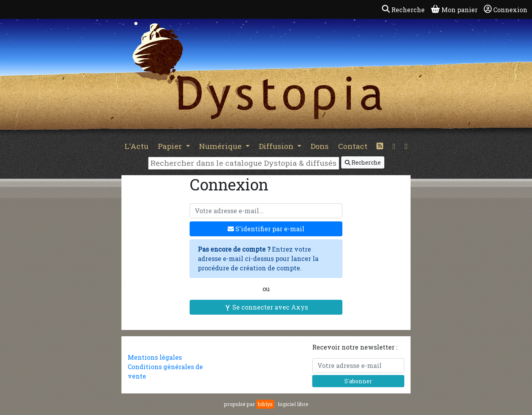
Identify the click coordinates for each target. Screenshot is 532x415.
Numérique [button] (221, 146)
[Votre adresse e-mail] (266, 211)
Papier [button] (171, 146)
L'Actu (137, 146)
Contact (353, 146)
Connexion (506, 9)
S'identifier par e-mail (266, 229)
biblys (265, 404)
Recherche (363, 162)
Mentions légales (155, 357)
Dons (320, 146)
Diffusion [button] (277, 146)
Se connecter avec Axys (266, 307)
